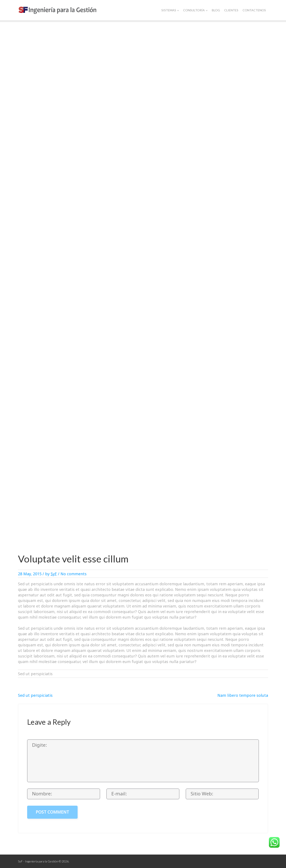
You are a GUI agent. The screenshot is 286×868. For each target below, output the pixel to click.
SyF (54, 574)
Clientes (231, 10)
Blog (216, 10)
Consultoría (195, 10)
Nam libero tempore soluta (243, 695)
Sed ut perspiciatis (35, 695)
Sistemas (170, 10)
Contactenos (254, 10)
